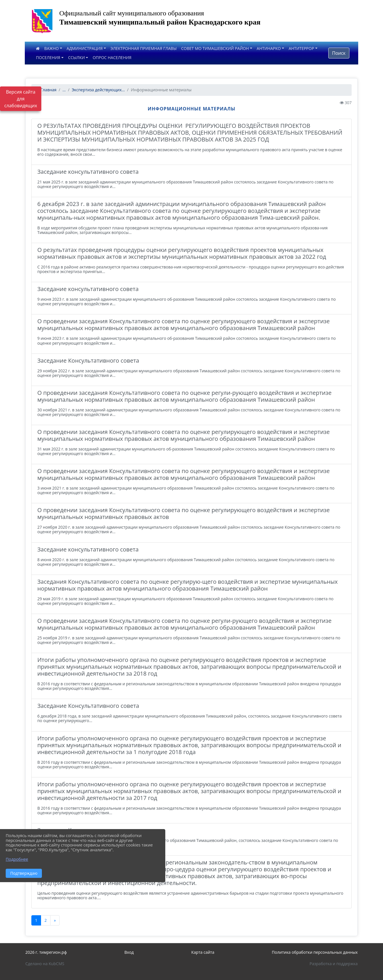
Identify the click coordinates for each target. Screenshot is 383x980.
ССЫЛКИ (77, 57)
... (64, 90)
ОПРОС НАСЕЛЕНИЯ (112, 57)
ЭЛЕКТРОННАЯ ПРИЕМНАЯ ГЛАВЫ (144, 48)
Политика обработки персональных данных (315, 952)
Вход (129, 952)
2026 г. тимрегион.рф (46, 952)
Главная (46, 90)
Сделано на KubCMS (45, 964)
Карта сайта (203, 952)
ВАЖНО (51, 48)
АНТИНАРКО (269, 48)
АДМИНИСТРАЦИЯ (85, 48)
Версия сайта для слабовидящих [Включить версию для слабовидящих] (21, 99)
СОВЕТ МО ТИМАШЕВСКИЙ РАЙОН (215, 48)
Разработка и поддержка (334, 964)
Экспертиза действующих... (98, 90)
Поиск (339, 53)
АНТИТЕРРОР (301, 48)
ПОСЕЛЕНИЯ (48, 57)
